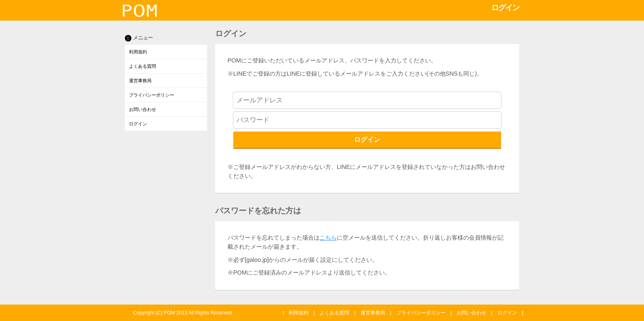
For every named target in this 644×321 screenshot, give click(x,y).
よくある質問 (143, 66)
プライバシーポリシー (152, 95)
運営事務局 (140, 81)
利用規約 (138, 52)
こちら (328, 238)
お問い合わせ (143, 109)
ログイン (138, 124)
